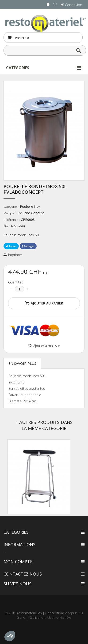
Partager (28, 246)
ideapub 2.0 (74, 613)
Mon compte (18, 562)
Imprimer (15, 255)
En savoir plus (22, 363)
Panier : (21, 38)
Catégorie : (11, 207)
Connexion (74, 5)
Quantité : (16, 282)
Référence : (12, 220)
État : (7, 226)
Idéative (53, 617)
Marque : (10, 213)
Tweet (11, 246)
